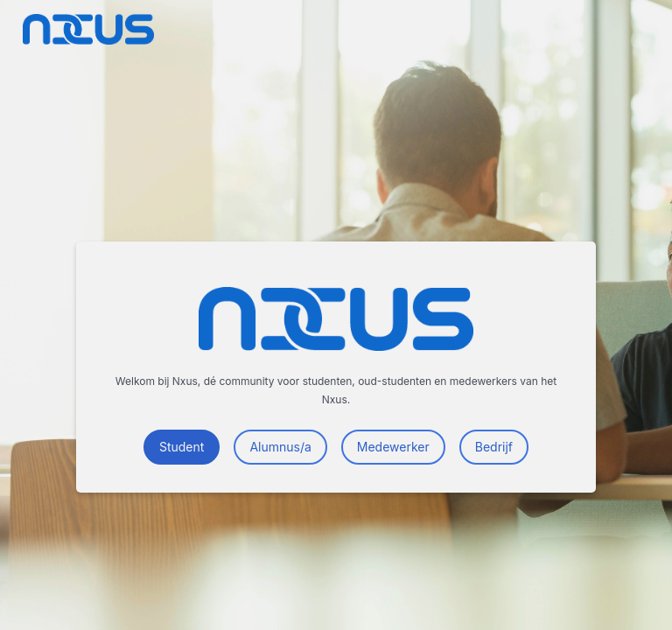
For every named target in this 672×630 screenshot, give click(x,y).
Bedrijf (494, 447)
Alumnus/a (280, 447)
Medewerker (393, 447)
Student (182, 447)
